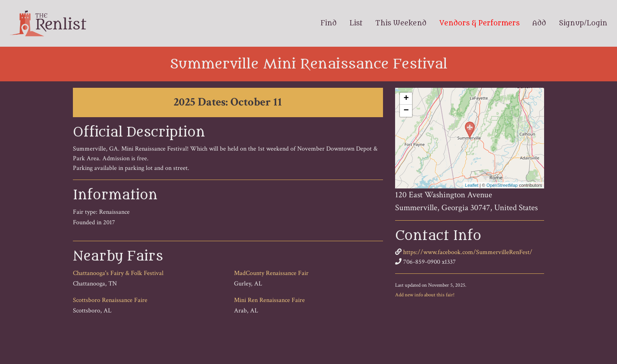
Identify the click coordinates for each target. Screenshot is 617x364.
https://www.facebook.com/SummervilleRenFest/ (468, 252)
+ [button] (406, 99)
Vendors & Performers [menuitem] (479, 23)
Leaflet (472, 185)
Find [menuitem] (329, 23)
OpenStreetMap (502, 185)
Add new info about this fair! (425, 295)
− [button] (406, 111)
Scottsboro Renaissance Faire (110, 300)
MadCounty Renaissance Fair (271, 273)
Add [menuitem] (539, 23)
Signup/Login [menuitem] (583, 23)
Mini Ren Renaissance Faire (269, 300)
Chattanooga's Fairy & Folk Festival (118, 273)
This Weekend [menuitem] (401, 23)
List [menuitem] (356, 23)
